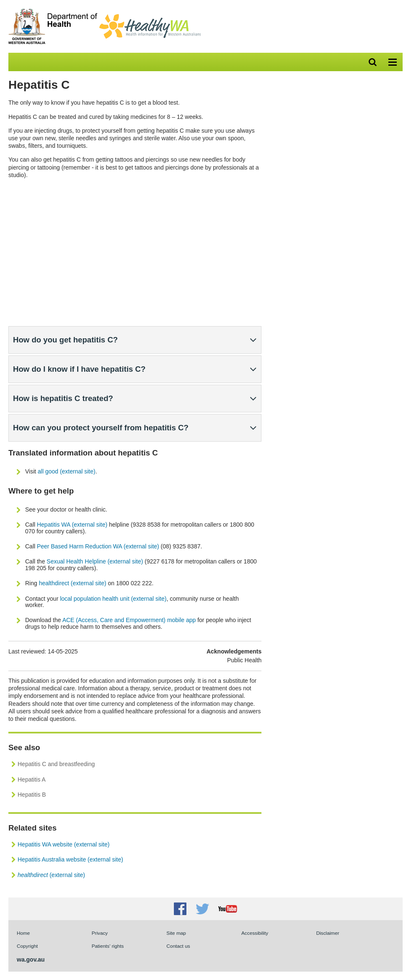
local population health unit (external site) (113, 599)
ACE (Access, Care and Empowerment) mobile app (129, 620)
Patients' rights (108, 946)
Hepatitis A (32, 779)
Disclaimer (328, 933)
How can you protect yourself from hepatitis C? (101, 428)
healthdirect (54, 583)
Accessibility (255, 933)
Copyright (27, 946)
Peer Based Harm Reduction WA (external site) (98, 546)
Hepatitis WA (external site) (72, 525)
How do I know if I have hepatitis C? (79, 369)
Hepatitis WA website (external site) (63, 844)
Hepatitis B (32, 795)
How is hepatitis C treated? (63, 398)
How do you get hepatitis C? (65, 340)
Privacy (100, 933)
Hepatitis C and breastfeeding (56, 764)
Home (23, 933)
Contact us (178, 946)
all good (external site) (67, 471)
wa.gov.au (31, 959)
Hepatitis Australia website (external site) (70, 859)
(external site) (89, 583)
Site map (176, 933)
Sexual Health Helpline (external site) (95, 561)
